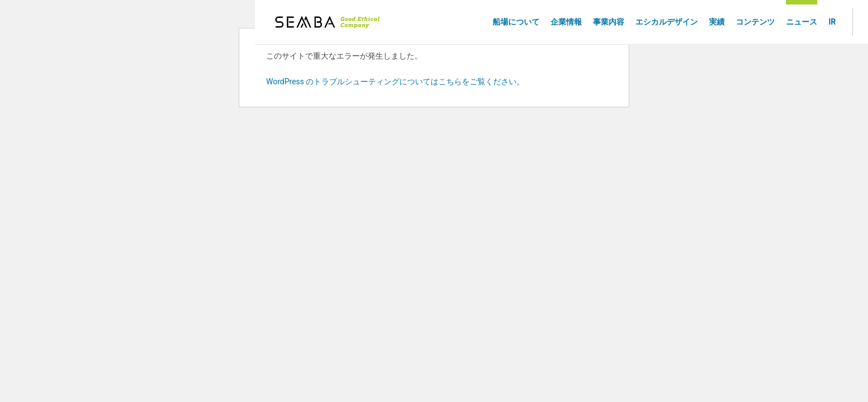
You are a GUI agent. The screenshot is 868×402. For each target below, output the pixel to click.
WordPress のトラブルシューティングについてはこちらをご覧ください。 (396, 82)
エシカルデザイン (667, 22)
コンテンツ (755, 22)
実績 (717, 22)
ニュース (802, 22)
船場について (516, 22)
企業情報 (566, 22)
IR (832, 22)
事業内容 (609, 22)
